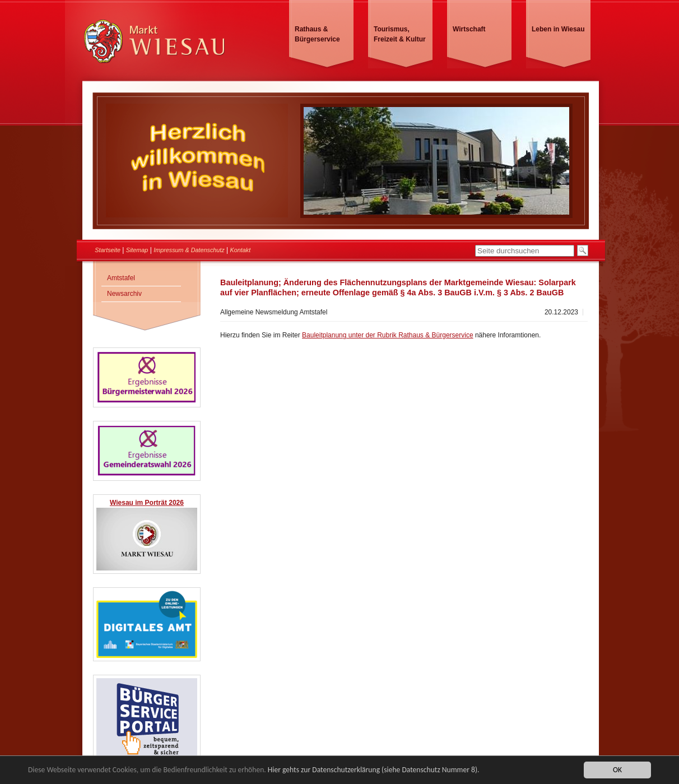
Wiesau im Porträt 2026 (147, 503)
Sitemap (137, 250)
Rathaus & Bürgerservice (317, 34)
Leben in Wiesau (558, 29)
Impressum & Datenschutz (189, 250)
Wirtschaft (469, 29)
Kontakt (241, 250)
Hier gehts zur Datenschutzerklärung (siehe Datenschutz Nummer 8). (374, 770)
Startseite (108, 250)
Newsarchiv (124, 294)
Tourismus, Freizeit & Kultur (400, 34)
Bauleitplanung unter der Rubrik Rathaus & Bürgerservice (388, 335)
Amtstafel (121, 278)
